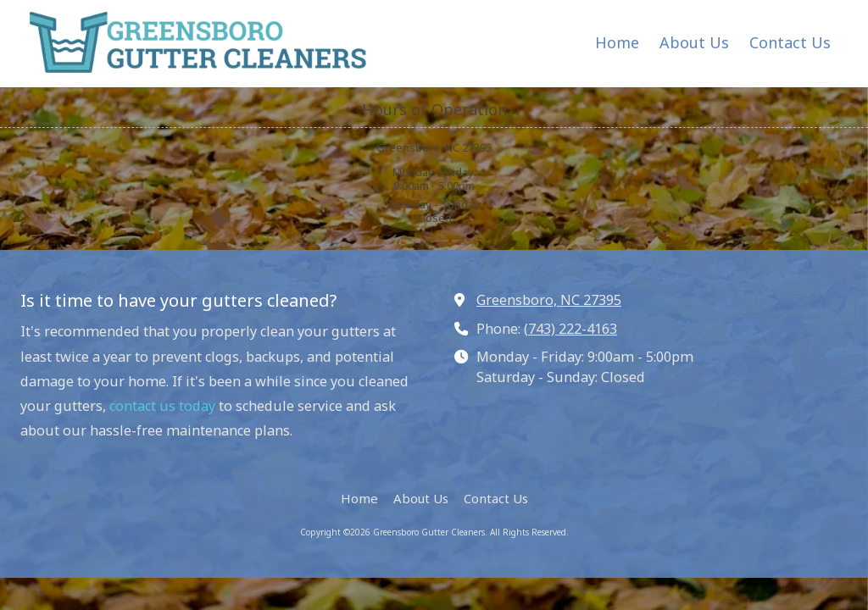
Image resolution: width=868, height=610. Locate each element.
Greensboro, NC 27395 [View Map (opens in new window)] (549, 300)
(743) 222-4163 (570, 329)
